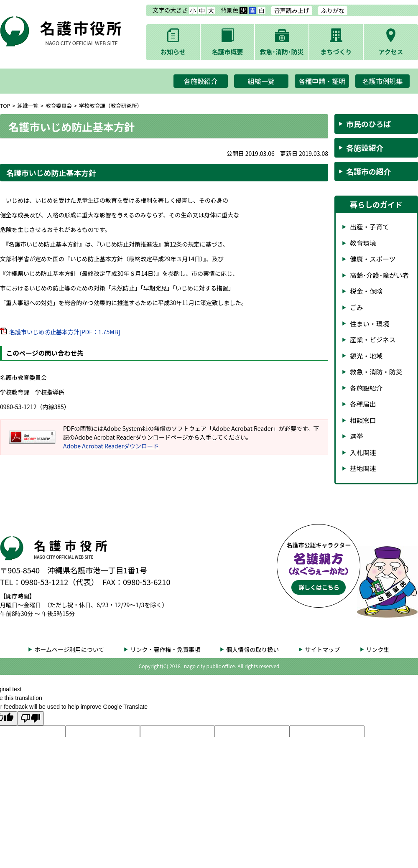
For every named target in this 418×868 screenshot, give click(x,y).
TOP (5, 106)
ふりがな (333, 10)
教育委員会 (59, 106)
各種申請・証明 (322, 81)
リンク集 (378, 649)
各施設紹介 (201, 81)
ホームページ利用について (69, 649)
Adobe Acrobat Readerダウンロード (111, 446)
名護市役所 (82, 32)
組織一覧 (261, 81)
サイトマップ (322, 649)
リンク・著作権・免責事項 (165, 649)
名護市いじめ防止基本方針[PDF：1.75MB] (65, 332)
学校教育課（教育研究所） (111, 106)
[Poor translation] (31, 718)
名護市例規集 (383, 81)
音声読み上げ (292, 10)
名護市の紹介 (368, 171)
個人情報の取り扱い (252, 649)
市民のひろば (368, 124)
